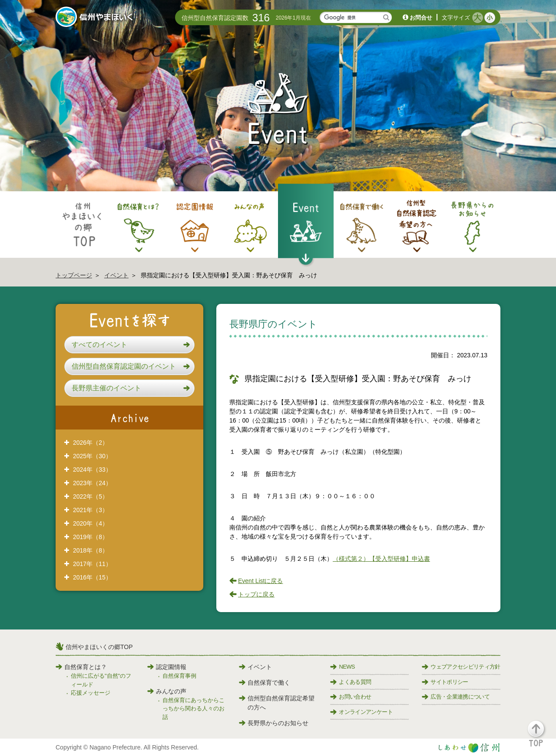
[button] (129, 345)
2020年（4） (91, 523)
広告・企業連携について (456, 697)
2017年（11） (92, 564)
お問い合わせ (351, 697)
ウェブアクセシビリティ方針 (461, 667)
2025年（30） (92, 456)
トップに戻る (256, 594)
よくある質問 (351, 682)
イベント (116, 275)
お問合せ (421, 18)
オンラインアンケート (361, 712)
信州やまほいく (96, 18)
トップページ (74, 275)
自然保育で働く (265, 683)
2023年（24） (92, 483)
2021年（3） (91, 510)
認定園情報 (167, 667)
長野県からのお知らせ (274, 723)
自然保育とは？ (81, 667)
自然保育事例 (179, 676)
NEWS (342, 667)
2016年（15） (92, 577)
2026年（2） (91, 443)
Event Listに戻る (260, 581)
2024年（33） (92, 470)
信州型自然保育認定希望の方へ (277, 703)
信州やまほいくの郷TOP (99, 647)
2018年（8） (91, 550)
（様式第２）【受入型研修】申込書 (381, 559)
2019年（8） (91, 537)
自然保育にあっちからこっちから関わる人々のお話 (194, 709)
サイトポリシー (445, 682)
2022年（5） (91, 496)
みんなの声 (167, 691)
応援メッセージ (91, 693)
